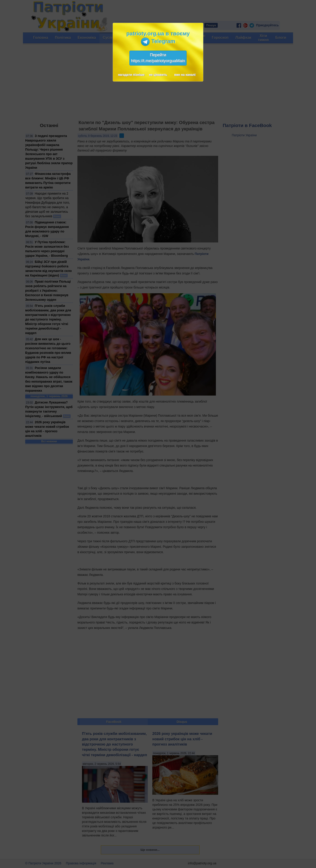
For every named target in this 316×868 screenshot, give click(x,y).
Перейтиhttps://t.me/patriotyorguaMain (158, 58)
